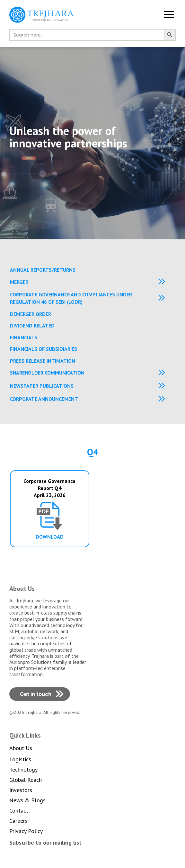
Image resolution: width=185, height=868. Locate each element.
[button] (169, 15)
